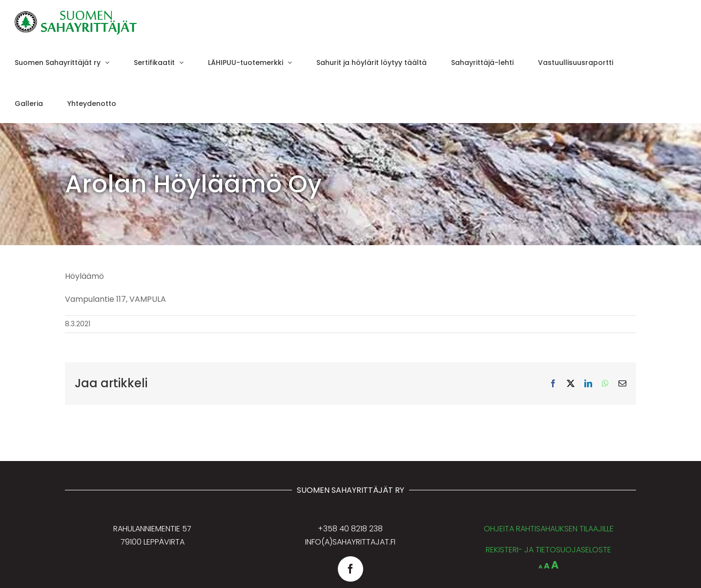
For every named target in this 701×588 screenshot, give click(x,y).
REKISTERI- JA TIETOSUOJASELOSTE (548, 550)
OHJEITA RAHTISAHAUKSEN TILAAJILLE (549, 529)
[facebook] (350, 569)
